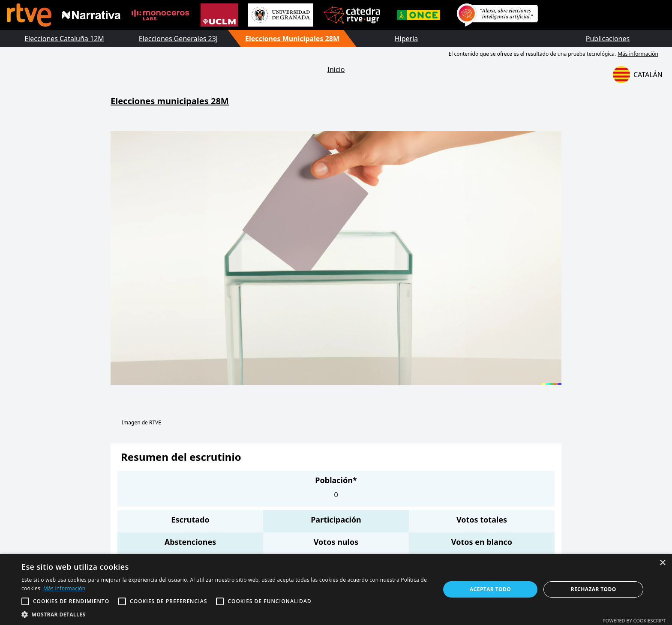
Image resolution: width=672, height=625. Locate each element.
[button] (225, 614)
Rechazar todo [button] (594, 589)
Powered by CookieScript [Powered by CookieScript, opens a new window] (634, 620)
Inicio (336, 69)
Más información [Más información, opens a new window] (64, 588)
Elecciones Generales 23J (178, 39)
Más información (638, 54)
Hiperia (406, 39)
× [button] (662, 563)
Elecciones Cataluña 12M (64, 39)
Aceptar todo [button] (490, 589)
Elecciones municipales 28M (170, 101)
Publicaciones (608, 39)
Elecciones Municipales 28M (292, 39)
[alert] (336, 589)
